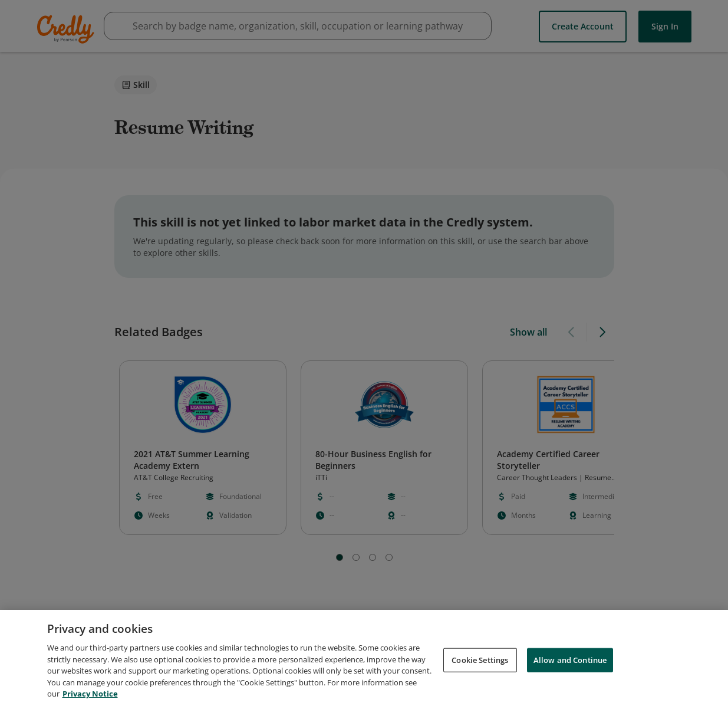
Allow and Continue (570, 659)
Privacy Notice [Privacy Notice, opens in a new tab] (90, 694)
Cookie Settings (480, 659)
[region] (364, 658)
